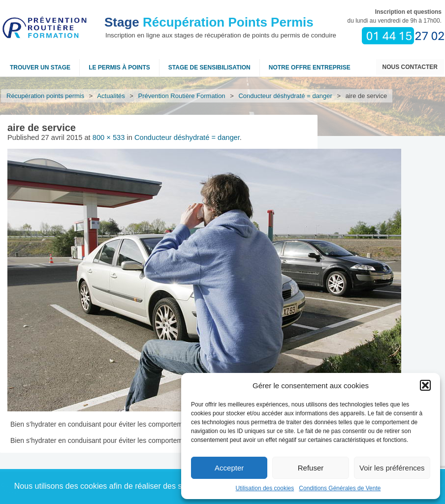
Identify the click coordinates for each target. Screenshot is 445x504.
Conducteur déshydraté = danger (286, 96)
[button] (425, 385)
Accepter (229, 468)
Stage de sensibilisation (209, 67)
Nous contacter (410, 67)
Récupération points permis (45, 96)
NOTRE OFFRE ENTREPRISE (310, 67)
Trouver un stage (40, 67)
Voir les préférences (392, 468)
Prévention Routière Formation (182, 96)
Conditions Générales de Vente (340, 488)
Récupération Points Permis (209, 22)
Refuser (311, 468)
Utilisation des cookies (265, 488)
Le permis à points (119, 67)
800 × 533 (109, 137)
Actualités (111, 96)
